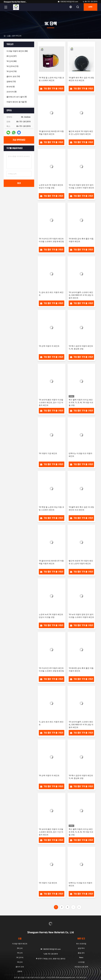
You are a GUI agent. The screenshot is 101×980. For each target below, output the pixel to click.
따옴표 (90, 7)
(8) (11, 92)
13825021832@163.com (68, 2)
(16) (11, 71)
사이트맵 (81, 962)
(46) (17, 51)
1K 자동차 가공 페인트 (48, 453)
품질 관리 (81, 953)
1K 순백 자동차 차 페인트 (49, 346)
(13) (12, 66)
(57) (11, 56)
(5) (17, 102)
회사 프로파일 (81, 944)
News (81, 957)
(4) (17, 97)
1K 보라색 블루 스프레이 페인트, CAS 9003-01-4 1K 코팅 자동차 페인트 (81, 295)
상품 (9, 36)
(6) (11, 87)
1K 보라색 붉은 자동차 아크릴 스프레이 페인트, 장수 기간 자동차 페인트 (51, 402)
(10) (13, 76)
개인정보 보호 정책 (81, 967)
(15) (11, 82)
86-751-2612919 (90, 2)
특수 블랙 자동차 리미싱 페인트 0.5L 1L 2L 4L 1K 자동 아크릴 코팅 (81, 402)
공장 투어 (81, 948)
